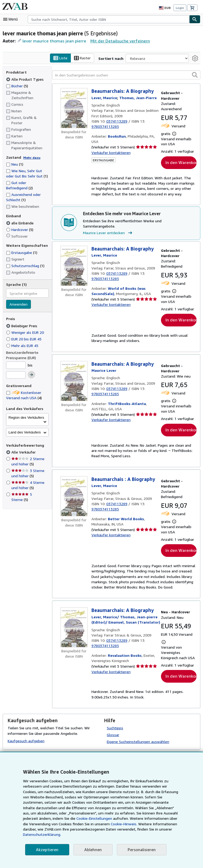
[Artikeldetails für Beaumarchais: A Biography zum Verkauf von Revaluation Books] (74, 623)
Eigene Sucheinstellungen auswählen (138, 743)
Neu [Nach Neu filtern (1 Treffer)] (15, 159)
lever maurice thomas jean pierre (53, 41)
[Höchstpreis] (16, 370)
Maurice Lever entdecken (108, 228)
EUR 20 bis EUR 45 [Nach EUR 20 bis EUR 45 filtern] (26, 334)
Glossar (113, 736)
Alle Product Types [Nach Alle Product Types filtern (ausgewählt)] (25, 79)
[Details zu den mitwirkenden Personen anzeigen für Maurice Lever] (104, 98)
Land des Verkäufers (25, 427)
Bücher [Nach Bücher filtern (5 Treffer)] (17, 86)
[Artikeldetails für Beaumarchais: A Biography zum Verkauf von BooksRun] (74, 108)
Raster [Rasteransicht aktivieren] (87, 58)
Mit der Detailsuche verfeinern (116, 41)
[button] (195, 75)
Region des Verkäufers (26, 412)
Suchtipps (115, 729)
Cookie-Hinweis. (73, 829)
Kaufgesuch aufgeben (26, 742)
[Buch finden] (195, 19)
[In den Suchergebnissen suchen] (126, 75)
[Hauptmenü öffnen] (12, 19)
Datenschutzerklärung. (141, 835)
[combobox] (109, 19)
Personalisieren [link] (139, 850)
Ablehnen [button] (91, 850)
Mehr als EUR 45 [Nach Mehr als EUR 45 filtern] (23, 340)
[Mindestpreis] (16, 360)
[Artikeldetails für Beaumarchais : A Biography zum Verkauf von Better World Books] (74, 492)
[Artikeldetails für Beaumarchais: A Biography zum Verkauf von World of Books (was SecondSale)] (74, 261)
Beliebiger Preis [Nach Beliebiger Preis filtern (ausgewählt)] (22, 320)
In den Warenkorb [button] (181, 163)
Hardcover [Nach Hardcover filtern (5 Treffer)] (20, 224)
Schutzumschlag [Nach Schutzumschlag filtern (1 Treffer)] (25, 260)
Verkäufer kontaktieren (110, 153)
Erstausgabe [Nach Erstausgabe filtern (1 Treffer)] (22, 247)
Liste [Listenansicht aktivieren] (65, 58)
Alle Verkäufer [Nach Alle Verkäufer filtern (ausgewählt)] (23, 447)
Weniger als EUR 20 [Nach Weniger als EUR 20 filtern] (26, 327)
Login (180, 8)
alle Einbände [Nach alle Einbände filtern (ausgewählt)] (20, 218)
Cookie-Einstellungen (47, 824)
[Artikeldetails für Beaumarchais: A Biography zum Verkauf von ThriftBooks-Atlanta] (74, 376)
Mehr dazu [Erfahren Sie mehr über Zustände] (30, 152)
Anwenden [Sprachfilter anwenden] (18, 299)
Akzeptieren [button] (46, 850)
